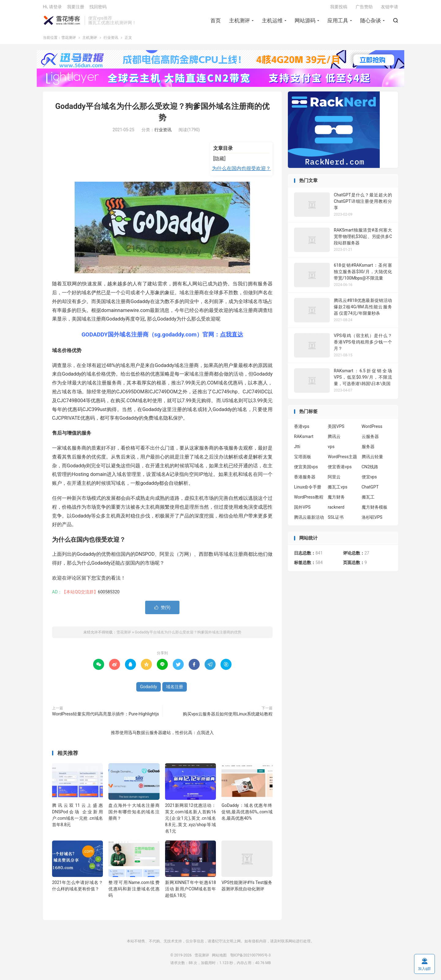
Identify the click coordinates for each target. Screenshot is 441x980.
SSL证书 (336, 519)
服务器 (368, 449)
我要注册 (76, 8)
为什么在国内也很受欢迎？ (241, 171)
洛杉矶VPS (372, 519)
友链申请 (390, 8)
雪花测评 (62, 22)
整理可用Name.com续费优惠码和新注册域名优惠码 (134, 891)
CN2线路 (370, 469)
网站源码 (305, 22)
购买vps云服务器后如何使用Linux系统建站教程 (228, 716)
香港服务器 (305, 479)
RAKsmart (304, 439)
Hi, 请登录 (52, 8)
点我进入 (205, 734)
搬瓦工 (368, 499)
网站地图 (219, 957)
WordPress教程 (309, 499)
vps (331, 449)
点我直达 (232, 337)
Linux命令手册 (308, 489)
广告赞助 (364, 8)
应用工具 (338, 22)
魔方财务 (336, 499)
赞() (162, 609)
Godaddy (148, 689)
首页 (216, 22)
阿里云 (334, 479)
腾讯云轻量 (372, 459)
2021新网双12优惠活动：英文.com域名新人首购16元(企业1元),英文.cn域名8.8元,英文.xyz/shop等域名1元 (190, 820)
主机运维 (272, 22)
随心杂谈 (371, 22)
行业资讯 (111, 40)
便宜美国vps (306, 469)
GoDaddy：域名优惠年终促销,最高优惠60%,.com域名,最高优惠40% (247, 814)
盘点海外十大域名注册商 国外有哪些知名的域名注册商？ (134, 814)
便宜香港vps (340, 469)
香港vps (302, 429)
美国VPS (336, 429)
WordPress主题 (342, 459)
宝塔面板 (303, 459)
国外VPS (302, 509)
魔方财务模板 (375, 509)
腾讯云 (334, 439)
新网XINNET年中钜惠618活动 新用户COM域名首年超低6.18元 (190, 891)
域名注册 (175, 689)
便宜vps (369, 479)
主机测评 (239, 22)
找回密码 (98, 8)
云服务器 (370, 439)
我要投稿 (339, 8)
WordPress (372, 429)
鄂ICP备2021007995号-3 (251, 957)
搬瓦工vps (337, 489)
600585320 (109, 594)
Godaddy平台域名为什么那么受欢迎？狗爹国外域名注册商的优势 (188, 634)
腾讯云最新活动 (309, 519)
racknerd (336, 509)
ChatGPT (370, 489)
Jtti (297, 449)
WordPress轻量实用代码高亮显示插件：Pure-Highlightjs (106, 716)
